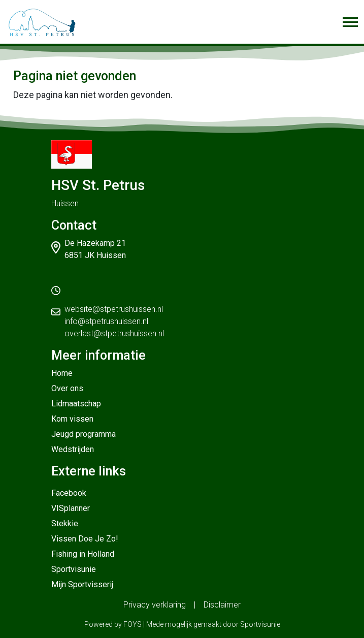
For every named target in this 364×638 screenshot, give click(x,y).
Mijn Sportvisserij (82, 584)
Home (62, 373)
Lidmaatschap (76, 404)
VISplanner (71, 508)
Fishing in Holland (83, 554)
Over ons (67, 388)
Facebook (69, 493)
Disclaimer (222, 605)
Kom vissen (72, 419)
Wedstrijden (73, 449)
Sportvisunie (74, 569)
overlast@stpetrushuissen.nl (114, 333)
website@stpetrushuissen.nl (114, 309)
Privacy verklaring (155, 605)
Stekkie (65, 523)
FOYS (133, 624)
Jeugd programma (84, 434)
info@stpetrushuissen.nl (106, 321)
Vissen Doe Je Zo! (85, 539)
